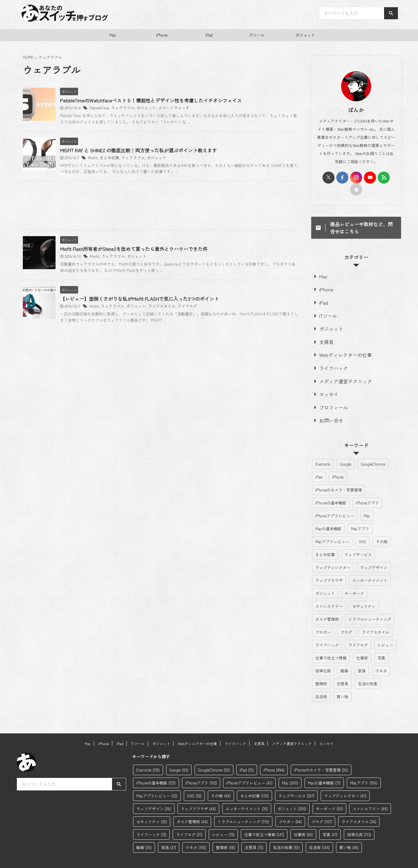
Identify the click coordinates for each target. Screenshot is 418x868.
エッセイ (326, 384)
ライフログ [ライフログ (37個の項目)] (358, 632)
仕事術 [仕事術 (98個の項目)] (362, 645)
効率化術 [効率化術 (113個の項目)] (323, 658)
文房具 (324, 336)
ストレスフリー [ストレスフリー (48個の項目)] (329, 593)
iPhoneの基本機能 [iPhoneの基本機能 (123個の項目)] (331, 490)
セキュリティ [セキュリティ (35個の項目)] (364, 593)
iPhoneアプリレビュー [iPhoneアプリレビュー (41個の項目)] (335, 503)
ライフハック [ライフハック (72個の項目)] (327, 632)
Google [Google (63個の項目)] (346, 451)
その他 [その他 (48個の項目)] (382, 529)
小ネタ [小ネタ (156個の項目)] (381, 658)
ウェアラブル (148, 108)
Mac (113, 35)
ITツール (257, 35)
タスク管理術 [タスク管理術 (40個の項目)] (327, 606)
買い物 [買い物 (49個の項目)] (342, 684)
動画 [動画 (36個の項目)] (344, 658)
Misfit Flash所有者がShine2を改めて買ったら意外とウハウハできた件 (161, 294)
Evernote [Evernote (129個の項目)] (323, 451)
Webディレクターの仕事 (339, 348)
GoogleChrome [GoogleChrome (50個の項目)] (373, 451)
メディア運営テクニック (340, 372)
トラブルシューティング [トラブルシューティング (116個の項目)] (370, 606)
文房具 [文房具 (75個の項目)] (342, 671)
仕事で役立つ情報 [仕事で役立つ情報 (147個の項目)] (331, 645)
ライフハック (330, 360)
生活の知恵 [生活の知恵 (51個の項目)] (368, 671)
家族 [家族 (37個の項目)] (362, 658)
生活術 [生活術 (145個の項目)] (321, 684)
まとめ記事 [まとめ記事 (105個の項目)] (325, 542)
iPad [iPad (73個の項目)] (319, 464)
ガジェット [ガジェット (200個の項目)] (325, 580)
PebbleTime (126, 108)
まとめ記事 (135, 181)
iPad (209, 35)
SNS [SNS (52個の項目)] (363, 529)
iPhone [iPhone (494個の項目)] (338, 464)
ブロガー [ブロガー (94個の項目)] (323, 619)
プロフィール (330, 396)
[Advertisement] (161, 252)
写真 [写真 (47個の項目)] (381, 645)
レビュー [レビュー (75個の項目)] (385, 632)
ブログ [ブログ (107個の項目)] (346, 619)
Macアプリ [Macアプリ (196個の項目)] (360, 516)
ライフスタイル (184, 375)
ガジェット (305, 35)
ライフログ (207, 375)
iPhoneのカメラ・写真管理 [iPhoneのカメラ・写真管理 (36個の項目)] (339, 477)
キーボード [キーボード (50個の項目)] (354, 580)
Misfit (120, 181)
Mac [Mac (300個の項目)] (367, 503)
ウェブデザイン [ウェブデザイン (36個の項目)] (374, 554)
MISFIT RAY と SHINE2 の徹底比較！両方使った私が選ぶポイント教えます (166, 173)
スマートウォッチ (196, 108)
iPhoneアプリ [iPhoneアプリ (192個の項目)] (367, 490)
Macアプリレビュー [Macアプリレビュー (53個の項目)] (332, 529)
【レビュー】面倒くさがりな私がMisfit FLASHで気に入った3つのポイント (167, 367)
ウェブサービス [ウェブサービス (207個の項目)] (358, 542)
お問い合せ (328, 408)
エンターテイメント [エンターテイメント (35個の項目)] (370, 567)
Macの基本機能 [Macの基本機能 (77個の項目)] (328, 516)
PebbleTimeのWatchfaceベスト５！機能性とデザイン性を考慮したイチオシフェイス (178, 101)
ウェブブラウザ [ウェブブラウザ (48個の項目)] (329, 567)
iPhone (162, 35)
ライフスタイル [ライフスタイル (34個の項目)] (376, 619)
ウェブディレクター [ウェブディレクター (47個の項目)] (333, 554)
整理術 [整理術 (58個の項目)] (321, 671)
